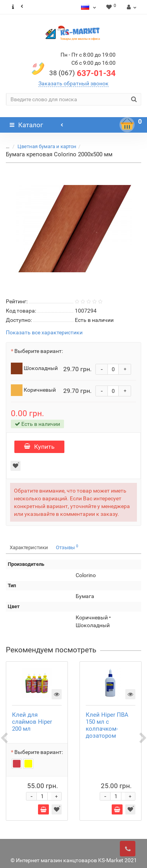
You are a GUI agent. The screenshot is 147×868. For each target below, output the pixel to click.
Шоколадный (34, 368)
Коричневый (33, 390)
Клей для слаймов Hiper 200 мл (32, 722)
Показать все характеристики (44, 333)
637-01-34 (82, 73)
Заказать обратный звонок (73, 83)
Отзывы (67, 547)
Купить (39, 447)
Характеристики (29, 547)
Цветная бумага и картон (47, 146)
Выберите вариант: (39, 351)
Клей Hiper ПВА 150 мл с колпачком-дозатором (107, 725)
